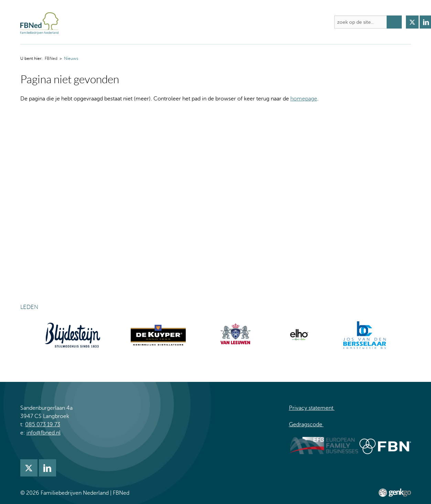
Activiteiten (147, 22)
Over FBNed (107, 22)
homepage (304, 99)
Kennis (216, 22)
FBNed (78, 22)
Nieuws (245, 22)
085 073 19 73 (43, 425)
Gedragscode (306, 425)
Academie (185, 22)
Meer (317, 22)
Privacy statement (312, 408)
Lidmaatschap (282, 22)
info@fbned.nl (44, 433)
